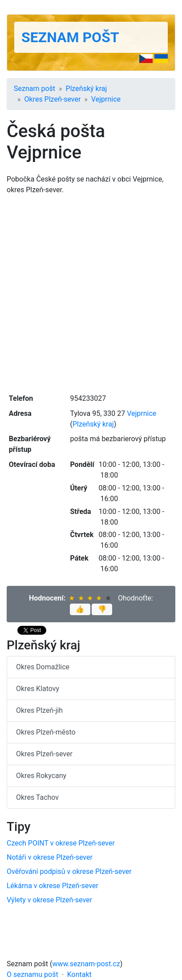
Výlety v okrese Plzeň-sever (49, 900)
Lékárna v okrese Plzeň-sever (53, 886)
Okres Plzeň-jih (39, 710)
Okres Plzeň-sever (53, 99)
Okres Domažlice (43, 667)
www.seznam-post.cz (86, 964)
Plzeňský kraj (87, 89)
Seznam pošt (70, 37)
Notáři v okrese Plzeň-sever (50, 857)
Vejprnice (106, 99)
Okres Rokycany (41, 776)
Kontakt (79, 974)
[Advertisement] (91, 293)
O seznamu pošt (32, 974)
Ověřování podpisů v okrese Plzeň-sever (69, 871)
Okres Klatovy (38, 689)
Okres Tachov (37, 797)
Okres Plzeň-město (46, 732)
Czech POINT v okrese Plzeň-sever (61, 843)
